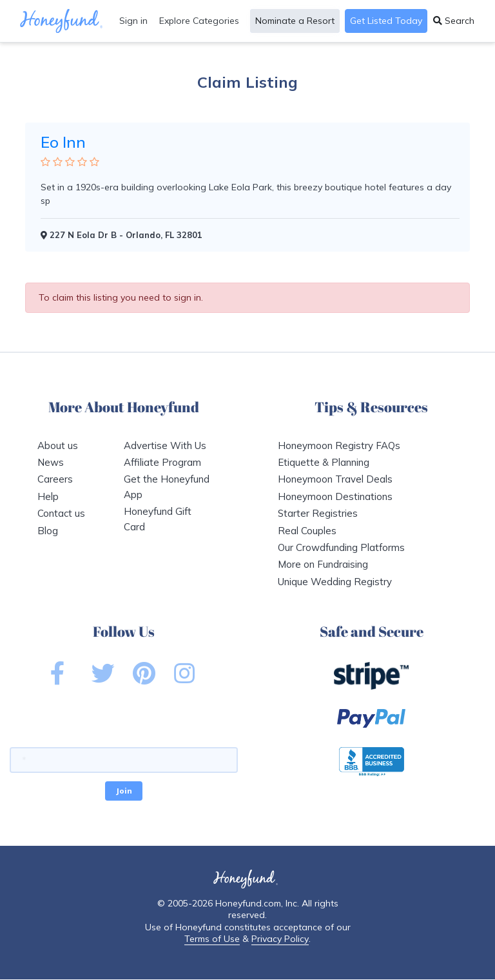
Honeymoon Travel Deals (335, 479)
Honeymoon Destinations (335, 496)
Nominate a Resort (295, 21)
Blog (48, 531)
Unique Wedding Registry (335, 582)
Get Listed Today (386, 21)
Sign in (133, 21)
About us (58, 445)
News (51, 462)
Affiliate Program (162, 462)
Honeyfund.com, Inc (256, 903)
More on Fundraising (323, 564)
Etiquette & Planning (324, 462)
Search (454, 21)
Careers (55, 479)
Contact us (61, 513)
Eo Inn (63, 142)
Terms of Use (212, 939)
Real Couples (307, 531)
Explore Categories (199, 21)
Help (48, 496)
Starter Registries (318, 513)
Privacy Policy (280, 939)
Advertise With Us (165, 445)
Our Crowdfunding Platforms (341, 547)
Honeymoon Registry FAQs (339, 445)
